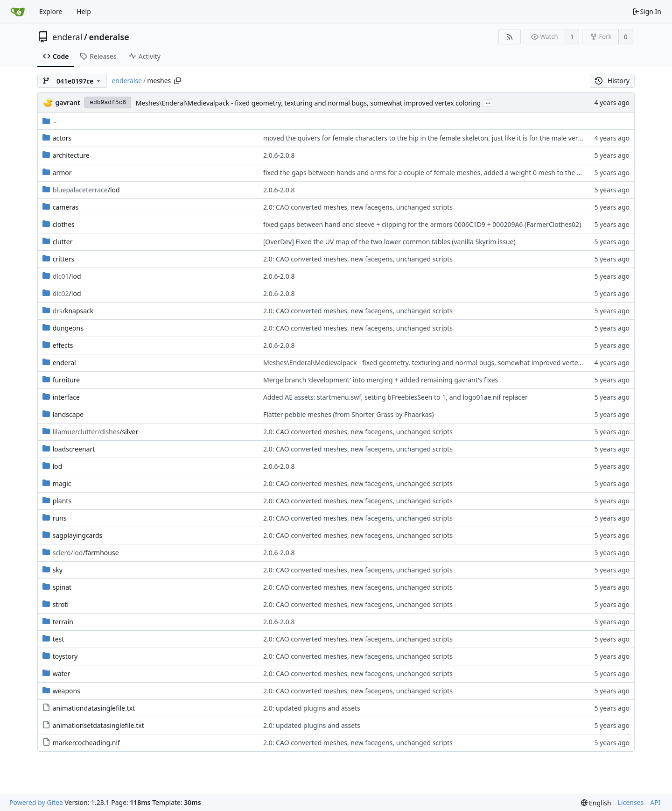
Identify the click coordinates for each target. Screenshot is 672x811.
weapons (66, 691)
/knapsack (73, 311)
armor (62, 173)
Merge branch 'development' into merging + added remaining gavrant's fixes (381, 380)
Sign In (647, 11)
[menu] (596, 803)
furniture (66, 380)
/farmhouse (86, 553)
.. (50, 121)
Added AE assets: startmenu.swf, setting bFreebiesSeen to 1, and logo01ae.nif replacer (395, 397)
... (488, 102)
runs (60, 518)
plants (62, 501)
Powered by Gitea (36, 802)
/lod (86, 190)
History (612, 81)
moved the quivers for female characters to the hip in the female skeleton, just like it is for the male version (427, 138)
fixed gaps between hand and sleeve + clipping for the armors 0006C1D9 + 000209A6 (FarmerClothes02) (422, 224)
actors (62, 138)
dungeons (68, 328)
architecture (71, 155)
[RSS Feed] (509, 37)
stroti (61, 604)
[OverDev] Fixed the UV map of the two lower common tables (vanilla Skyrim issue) (389, 242)
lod (58, 466)
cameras (66, 207)
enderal (67, 37)
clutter (63, 242)
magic (62, 483)
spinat (62, 587)
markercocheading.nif (86, 743)
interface (66, 397)
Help (84, 11)
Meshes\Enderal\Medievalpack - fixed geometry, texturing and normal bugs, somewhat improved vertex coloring (308, 103)
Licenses (631, 802)
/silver (96, 432)
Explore (51, 11)
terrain (63, 622)
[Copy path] (177, 81)
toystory (65, 656)
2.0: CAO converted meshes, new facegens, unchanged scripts (358, 207)
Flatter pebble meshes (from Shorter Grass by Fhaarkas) (349, 414)
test (59, 639)
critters (64, 259)
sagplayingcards (78, 535)
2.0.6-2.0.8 (279, 155)
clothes (64, 224)
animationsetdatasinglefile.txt (98, 725)
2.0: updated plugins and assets (312, 708)
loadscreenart (74, 449)
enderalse (109, 37)
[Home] (18, 12)
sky (58, 570)
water (62, 673)
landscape (68, 414)
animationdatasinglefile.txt (94, 708)
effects (63, 345)
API (655, 802)
